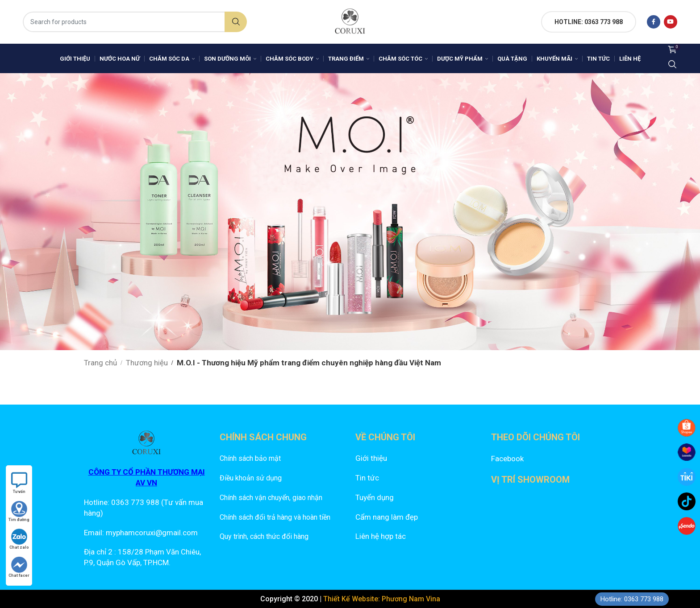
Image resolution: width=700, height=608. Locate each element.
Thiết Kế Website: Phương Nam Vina (382, 599)
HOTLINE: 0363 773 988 (589, 22)
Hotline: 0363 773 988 (632, 599)
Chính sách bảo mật (250, 458)
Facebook (507, 459)
